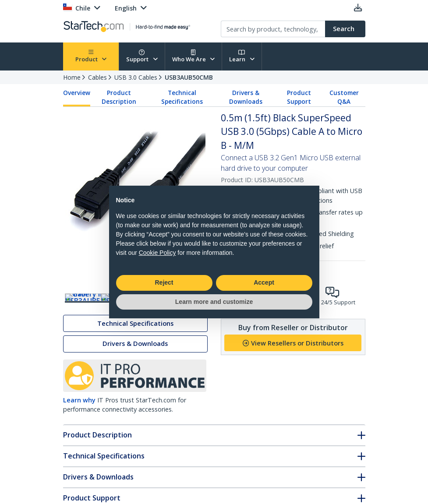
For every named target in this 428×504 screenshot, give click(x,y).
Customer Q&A (344, 97)
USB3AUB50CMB (189, 77)
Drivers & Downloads (246, 97)
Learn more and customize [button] (214, 302)
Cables (97, 77)
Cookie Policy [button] (157, 253)
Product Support (299, 97)
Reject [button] (164, 282)
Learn (242, 56)
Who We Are (194, 56)
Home (72, 77)
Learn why (79, 423)
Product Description (119, 97)
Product (91, 56)
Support (142, 56)
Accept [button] (264, 282)
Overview (77, 93)
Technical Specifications (182, 97)
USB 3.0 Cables (136, 77)
